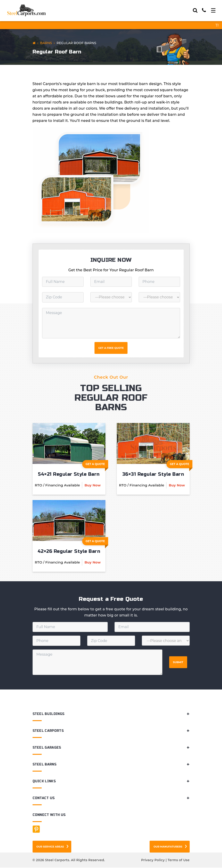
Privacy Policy (153, 860)
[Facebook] (36, 830)
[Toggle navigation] (213, 10)
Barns (46, 43)
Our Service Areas (50, 847)
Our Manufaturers (168, 847)
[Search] (195, 10)
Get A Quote (97, 465)
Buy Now (93, 485)
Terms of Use (179, 860)
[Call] (204, 10)
